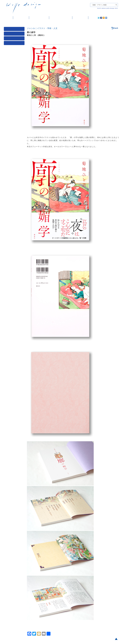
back (115, 28)
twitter (91, 18)
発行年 (15, 44)
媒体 (15, 29)
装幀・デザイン (21, 18)
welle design (23, 8)
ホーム (8, 18)
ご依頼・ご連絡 (80, 18)
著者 (15, 39)
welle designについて (61, 18)
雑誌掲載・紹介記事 (39, 18)
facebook (94, 18)
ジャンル (15, 34)
